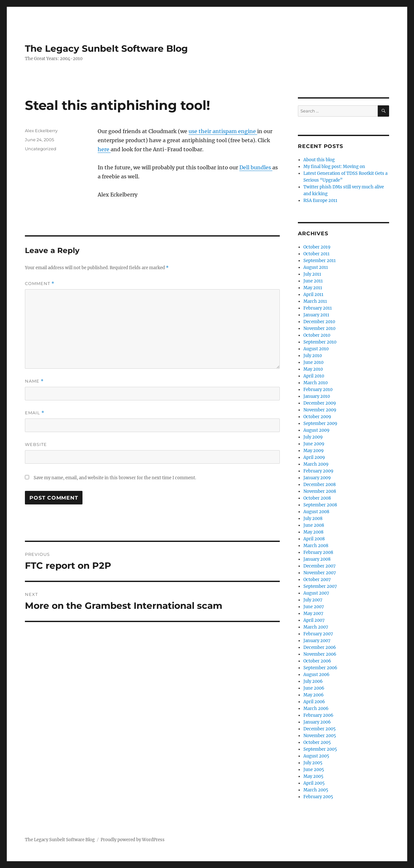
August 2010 (316, 349)
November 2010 (319, 328)
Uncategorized (41, 149)
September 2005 (320, 749)
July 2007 (313, 600)
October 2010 (317, 335)
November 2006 (320, 654)
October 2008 (317, 498)
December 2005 (320, 729)
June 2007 (314, 607)
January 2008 (317, 559)
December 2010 (319, 322)
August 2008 (316, 512)
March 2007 (316, 627)
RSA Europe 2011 (320, 201)
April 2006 (314, 702)
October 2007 (317, 580)
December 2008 (320, 485)
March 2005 (316, 790)
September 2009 (320, 423)
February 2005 (318, 797)
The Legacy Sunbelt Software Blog (106, 48)
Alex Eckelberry (41, 131)
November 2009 (320, 410)
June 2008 (314, 525)
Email (35, 413)
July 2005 (313, 763)
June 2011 (313, 281)
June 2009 (314, 444)
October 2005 (317, 742)
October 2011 (316, 254)
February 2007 (318, 634)
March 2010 (316, 383)
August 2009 (316, 430)
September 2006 (320, 668)
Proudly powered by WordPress (133, 840)
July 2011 (312, 274)
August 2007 (316, 593)
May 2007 (313, 614)
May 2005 (313, 776)
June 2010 (313, 362)
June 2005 (314, 770)
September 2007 (320, 586)
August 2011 (316, 267)
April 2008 (314, 539)
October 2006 (317, 661)
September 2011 (320, 261)
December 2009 (320, 403)
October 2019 (317, 247)
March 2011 (315, 301)
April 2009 (314, 457)
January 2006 (317, 722)
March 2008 (316, 546)
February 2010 (318, 390)
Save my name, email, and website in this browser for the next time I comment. (115, 478)
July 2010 (313, 356)
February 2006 (318, 715)
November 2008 (320, 491)
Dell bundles (256, 167)
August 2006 (316, 675)
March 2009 (316, 464)
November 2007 (320, 573)
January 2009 (317, 478)
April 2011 (313, 295)
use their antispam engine (223, 131)
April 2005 (314, 783)
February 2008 (318, 552)
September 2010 (320, 342)
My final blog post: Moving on (334, 167)
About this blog (319, 160)
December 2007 (320, 566)
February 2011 (318, 308)
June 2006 (314, 688)
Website (36, 444)
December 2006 (320, 647)
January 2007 (317, 641)
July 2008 (313, 519)
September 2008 (320, 505)
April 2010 (314, 376)
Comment (40, 284)
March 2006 (316, 709)
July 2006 (313, 681)
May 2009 (314, 451)
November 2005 (320, 736)
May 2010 (313, 369)
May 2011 (313, 288)
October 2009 (317, 417)
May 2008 (313, 532)
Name (34, 381)
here (104, 149)
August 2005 (316, 756)
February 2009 (318, 471)
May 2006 (314, 695)
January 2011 (316, 315)
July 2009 (313, 437)
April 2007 (314, 620)
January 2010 (317, 396)
